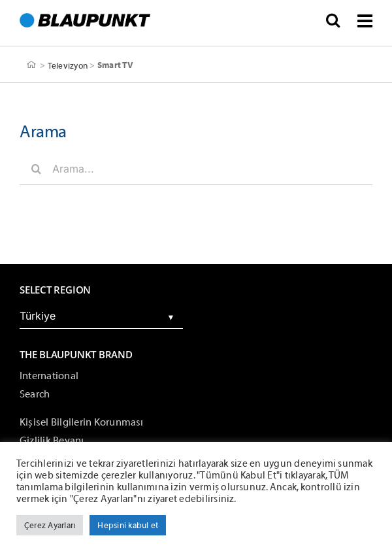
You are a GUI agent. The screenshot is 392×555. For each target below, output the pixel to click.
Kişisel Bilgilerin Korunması (82, 422)
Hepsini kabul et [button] (128, 525)
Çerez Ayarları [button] (50, 525)
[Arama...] (196, 169)
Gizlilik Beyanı (52, 441)
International (49, 376)
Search (35, 394)
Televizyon (68, 65)
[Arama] (36, 169)
